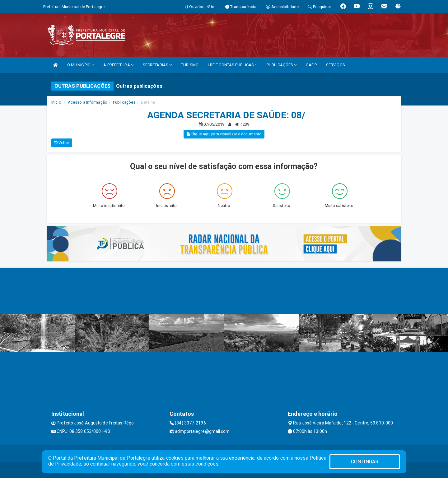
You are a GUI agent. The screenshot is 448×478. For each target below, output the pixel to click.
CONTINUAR (365, 462)
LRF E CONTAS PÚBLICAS (233, 65)
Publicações (124, 102)
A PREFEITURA (118, 65)
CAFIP (311, 65)
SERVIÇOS (336, 65)
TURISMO (190, 65)
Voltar (62, 143)
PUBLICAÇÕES (282, 65)
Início (56, 102)
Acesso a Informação (88, 102)
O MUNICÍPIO (81, 65)
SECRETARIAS (157, 65)
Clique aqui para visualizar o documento (224, 134)
